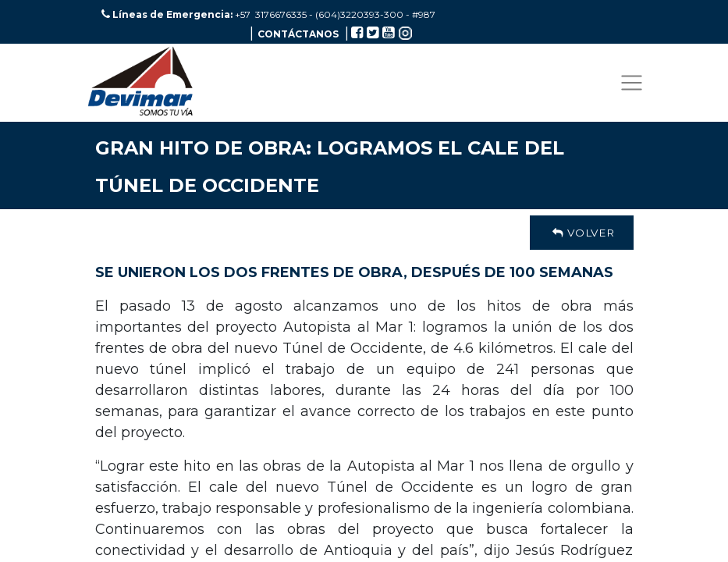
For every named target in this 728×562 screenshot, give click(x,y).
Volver (581, 233)
